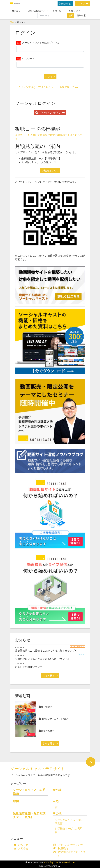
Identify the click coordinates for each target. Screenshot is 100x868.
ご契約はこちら (50, 171)
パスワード (28, 59)
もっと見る (50, 676)
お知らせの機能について (29, 667)
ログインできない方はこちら (36, 87)
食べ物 (57, 790)
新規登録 (65, 4)
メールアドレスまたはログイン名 (41, 43)
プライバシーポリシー (69, 845)
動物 (16, 801)
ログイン (82, 4)
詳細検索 (83, 15)
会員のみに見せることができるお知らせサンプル (42, 659)
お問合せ (22, 848)
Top (12, 22)
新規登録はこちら (71, 87)
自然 (56, 801)
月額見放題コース (38, 11)
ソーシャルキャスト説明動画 (29, 792)
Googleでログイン (50, 113)
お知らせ (74, 11)
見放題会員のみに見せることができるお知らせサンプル (46, 651)
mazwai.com (68, 862)
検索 (71, 15)
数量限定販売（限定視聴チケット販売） (29, 815)
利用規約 (61, 848)
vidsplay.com (51, 862)
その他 (57, 814)
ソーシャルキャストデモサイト (38, 769)
